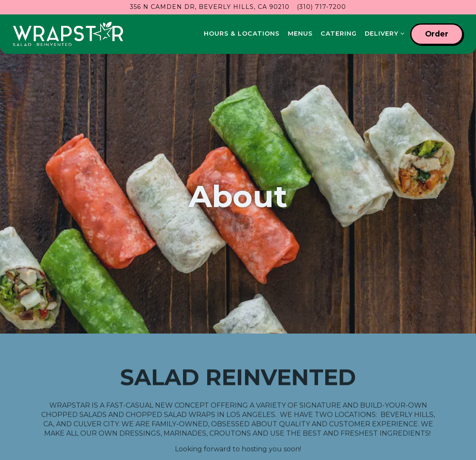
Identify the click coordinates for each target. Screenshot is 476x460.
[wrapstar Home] (68, 34)
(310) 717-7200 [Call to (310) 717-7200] (321, 7)
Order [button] (437, 34)
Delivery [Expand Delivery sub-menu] (383, 33)
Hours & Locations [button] (242, 34)
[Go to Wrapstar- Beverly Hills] (210, 7)
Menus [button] (300, 34)
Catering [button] (339, 34)
